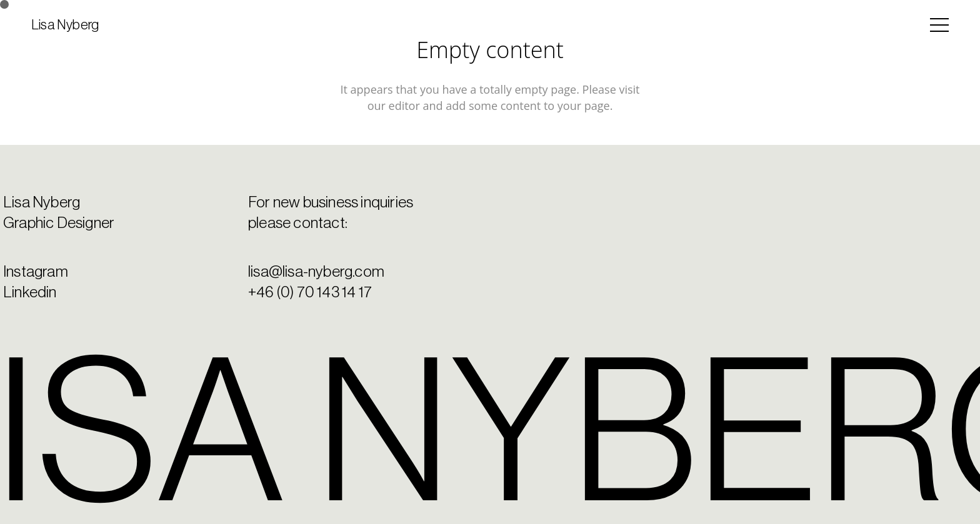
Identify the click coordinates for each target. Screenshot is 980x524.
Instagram (36, 272)
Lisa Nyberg (65, 25)
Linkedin (30, 293)
